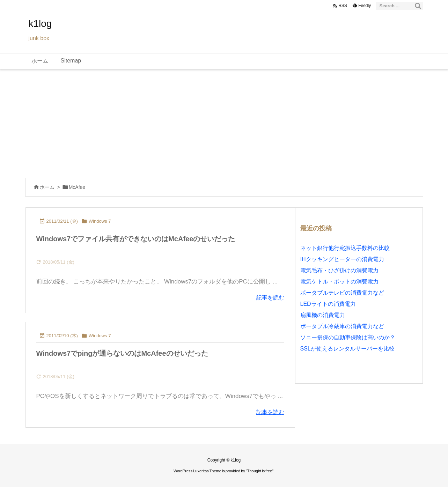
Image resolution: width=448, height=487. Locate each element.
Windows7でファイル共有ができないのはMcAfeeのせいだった (136, 239)
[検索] (418, 6)
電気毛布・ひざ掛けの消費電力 (339, 270)
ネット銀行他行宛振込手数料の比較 (345, 248)
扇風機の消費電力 (323, 315)
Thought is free (260, 471)
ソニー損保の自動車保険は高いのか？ (348, 337)
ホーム (47, 187)
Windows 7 (100, 221)
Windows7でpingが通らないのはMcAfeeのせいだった (122, 353)
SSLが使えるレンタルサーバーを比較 (347, 349)
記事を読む (270, 298)
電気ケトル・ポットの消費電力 (339, 282)
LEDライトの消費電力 (328, 304)
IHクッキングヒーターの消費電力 (342, 259)
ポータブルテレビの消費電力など (342, 293)
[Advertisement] (224, 122)
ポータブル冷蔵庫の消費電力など (342, 326)
